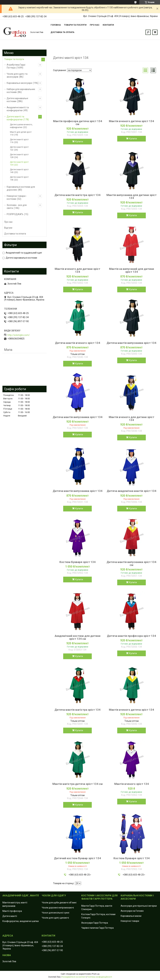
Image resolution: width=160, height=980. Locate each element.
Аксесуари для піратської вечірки (139, 906)
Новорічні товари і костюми (16, 197)
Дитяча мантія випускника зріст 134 (131, 343)
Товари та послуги (75, 25)
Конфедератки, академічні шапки (21, 921)
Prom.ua (96, 974)
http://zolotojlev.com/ (19, 335)
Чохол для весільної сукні (56, 913)
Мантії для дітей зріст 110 (21, 133)
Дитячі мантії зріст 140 (19, 171)
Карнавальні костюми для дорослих (21, 188)
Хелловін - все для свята (17, 207)
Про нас (95, 25)
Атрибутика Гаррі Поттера (16, 66)
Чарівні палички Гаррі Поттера (97, 928)
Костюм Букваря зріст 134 (77, 562)
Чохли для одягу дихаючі (55, 918)
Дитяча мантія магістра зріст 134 (77, 195)
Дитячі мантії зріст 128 (19, 156)
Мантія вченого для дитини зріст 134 (77, 270)
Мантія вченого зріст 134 (132, 784)
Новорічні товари (130, 921)
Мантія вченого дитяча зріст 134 (131, 121)
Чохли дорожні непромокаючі (58, 908)
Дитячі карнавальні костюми (17, 100)
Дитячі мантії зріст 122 (19, 148)
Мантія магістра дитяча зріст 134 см (78, 784)
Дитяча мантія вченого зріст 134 (78, 343)
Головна (56, 25)
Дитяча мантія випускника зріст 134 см (131, 563)
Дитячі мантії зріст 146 (19, 178)
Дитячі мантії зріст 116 (19, 141)
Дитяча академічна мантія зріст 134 (132, 491)
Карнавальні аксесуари (19, 83)
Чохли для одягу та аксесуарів (17, 75)
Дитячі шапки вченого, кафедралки (21, 126)
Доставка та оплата (62, 32)
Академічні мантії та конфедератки (18, 109)
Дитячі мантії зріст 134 (19, 163)
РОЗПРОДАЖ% (15, 214)
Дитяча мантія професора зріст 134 (131, 636)
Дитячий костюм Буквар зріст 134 (77, 858)
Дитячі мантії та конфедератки (15, 118)
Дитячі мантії (10, 916)
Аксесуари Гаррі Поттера (95, 923)
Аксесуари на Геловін (132, 911)
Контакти (108, 25)
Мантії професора (12, 911)
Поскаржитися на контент (74, 977)
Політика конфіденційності (100, 977)
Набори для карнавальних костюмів (21, 91)
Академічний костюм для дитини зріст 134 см (78, 637)
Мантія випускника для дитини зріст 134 (132, 196)
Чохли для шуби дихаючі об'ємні (59, 903)
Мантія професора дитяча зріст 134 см (78, 123)
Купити (79, 142)
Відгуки (8, 228)
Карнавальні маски (131, 916)
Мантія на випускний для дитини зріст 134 (132, 270)
